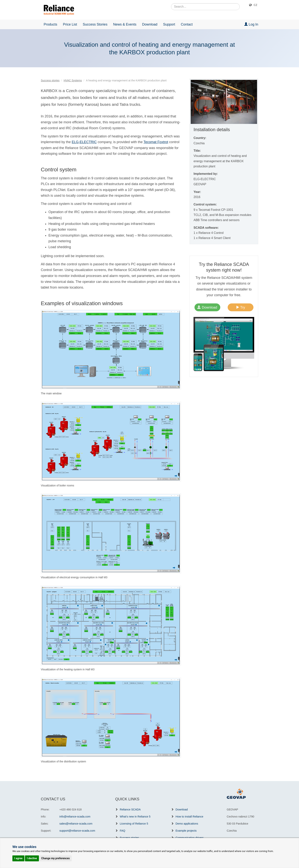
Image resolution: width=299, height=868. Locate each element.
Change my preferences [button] (55, 858)
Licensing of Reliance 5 (134, 824)
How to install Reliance (190, 817)
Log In (251, 24)
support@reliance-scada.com (77, 831)
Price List (70, 24)
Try (240, 307)
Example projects (186, 831)
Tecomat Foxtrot (156, 142)
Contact (187, 24)
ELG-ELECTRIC (84, 142)
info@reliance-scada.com (75, 817)
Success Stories (95, 24)
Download (150, 24)
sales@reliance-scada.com (76, 824)
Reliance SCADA (130, 809)
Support (169, 24)
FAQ (123, 831)
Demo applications (187, 824)
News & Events (125, 24)
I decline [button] (32, 858)
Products (50, 24)
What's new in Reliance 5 (135, 817)
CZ (255, 5)
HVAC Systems (73, 80)
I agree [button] (18, 858)
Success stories (50, 80)
